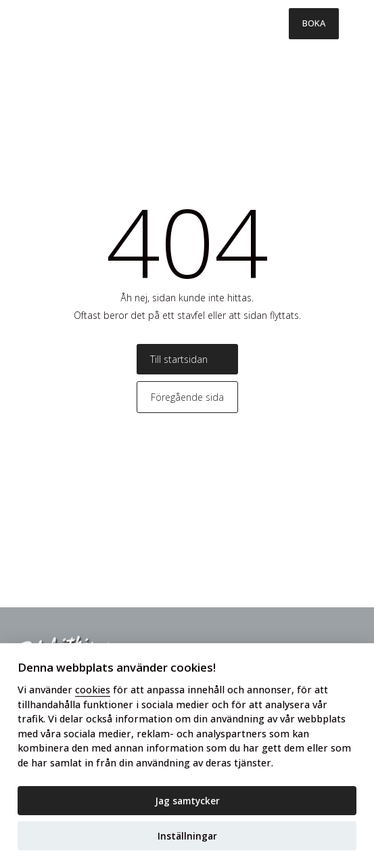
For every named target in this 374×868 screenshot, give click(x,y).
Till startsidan (179, 359)
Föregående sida (187, 397)
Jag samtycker (187, 801)
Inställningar (187, 836)
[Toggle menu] (356, 24)
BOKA (314, 23)
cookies (93, 690)
